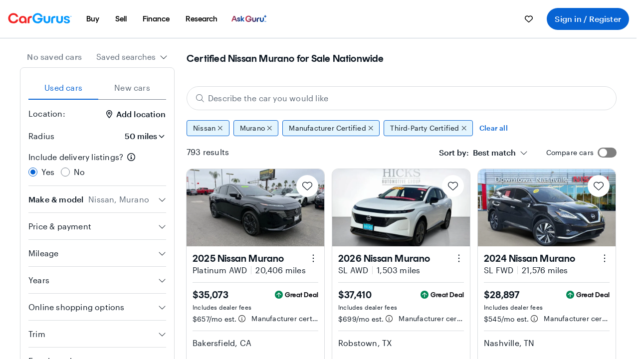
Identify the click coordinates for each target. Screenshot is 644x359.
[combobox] (132, 57)
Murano (256, 128)
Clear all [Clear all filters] (494, 128)
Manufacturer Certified (331, 128)
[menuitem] (93, 19)
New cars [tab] (132, 88)
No (79, 172)
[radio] (33, 172)
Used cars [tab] (63, 88)
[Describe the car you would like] (402, 98)
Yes (48, 172)
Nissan (208, 128)
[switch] (607, 153)
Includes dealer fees (222, 307)
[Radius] (142, 136)
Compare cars (570, 152)
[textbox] (477, 153)
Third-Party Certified (428, 128)
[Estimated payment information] (242, 319)
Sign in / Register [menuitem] (588, 19)
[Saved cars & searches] (529, 19)
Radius (41, 136)
